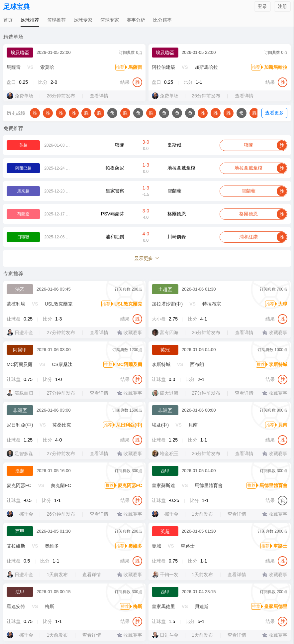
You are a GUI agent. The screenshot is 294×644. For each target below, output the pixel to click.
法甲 (20, 592)
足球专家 (83, 20)
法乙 (20, 289)
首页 (8, 20)
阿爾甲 (20, 350)
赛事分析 (136, 20)
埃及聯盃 (20, 53)
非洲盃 (20, 410)
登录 (262, 6)
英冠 (165, 350)
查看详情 (100, 96)
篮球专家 (110, 20)
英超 (165, 531)
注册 (282, 6)
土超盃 (165, 289)
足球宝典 (17, 7)
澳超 (20, 471)
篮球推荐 (56, 20)
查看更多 (274, 113)
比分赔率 (162, 20)
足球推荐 (30, 20)
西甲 (165, 471)
